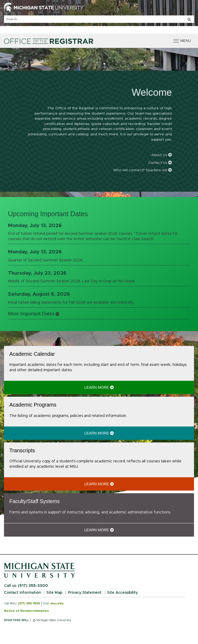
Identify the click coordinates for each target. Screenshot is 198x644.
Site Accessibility (122, 593)
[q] (99, 19)
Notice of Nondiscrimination (26, 611)
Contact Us (160, 163)
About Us (161, 155)
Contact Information (22, 593)
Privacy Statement (85, 593)
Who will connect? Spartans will (142, 170)
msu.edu (57, 603)
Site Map (54, 593)
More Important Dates (31, 314)
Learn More (129, 387)
